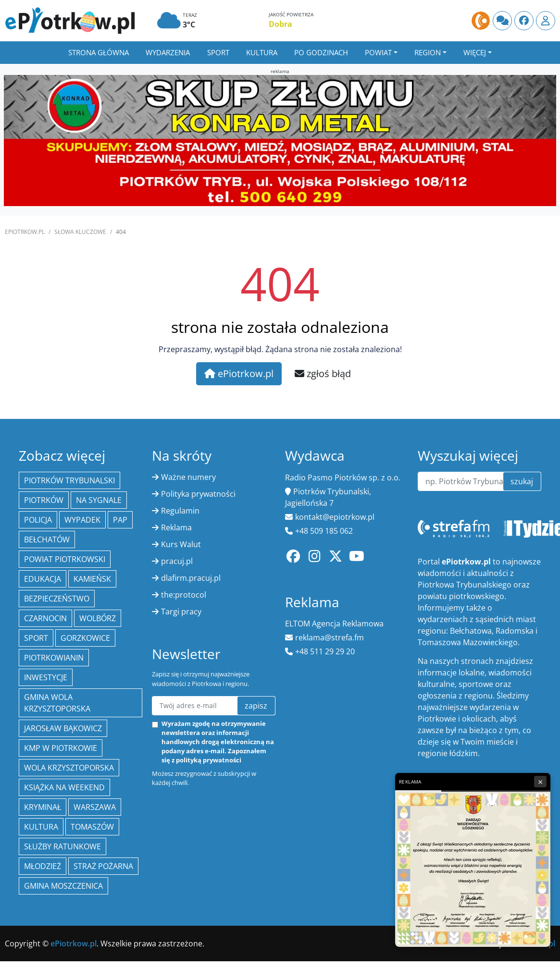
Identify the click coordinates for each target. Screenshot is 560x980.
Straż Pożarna (103, 866)
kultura (41, 827)
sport (36, 638)
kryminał (43, 807)
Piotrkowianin (54, 658)
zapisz (256, 706)
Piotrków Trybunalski (69, 480)
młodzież (43, 866)
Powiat (378, 52)
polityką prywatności (209, 760)
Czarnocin (45, 618)
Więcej (475, 52)
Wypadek (82, 520)
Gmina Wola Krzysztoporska (57, 703)
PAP (120, 520)
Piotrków (44, 500)
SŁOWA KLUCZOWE (80, 232)
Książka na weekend (64, 787)
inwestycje (46, 677)
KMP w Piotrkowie (61, 748)
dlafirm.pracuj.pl (191, 578)
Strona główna (99, 52)
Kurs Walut (181, 544)
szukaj (522, 481)
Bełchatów (47, 539)
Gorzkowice (85, 638)
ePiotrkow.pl (25, 232)
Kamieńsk (92, 579)
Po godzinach (321, 52)
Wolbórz (98, 618)
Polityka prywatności (198, 494)
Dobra (280, 24)
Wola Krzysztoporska (69, 768)
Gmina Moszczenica (63, 886)
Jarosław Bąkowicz (63, 728)
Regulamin (180, 511)
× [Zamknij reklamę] (540, 782)
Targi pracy (181, 612)
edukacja (43, 579)
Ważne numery (188, 477)
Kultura (262, 52)
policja (38, 520)
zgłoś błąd (323, 374)
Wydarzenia (168, 52)
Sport (218, 52)
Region (428, 52)
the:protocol (184, 595)
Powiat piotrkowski (65, 559)
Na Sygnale (99, 500)
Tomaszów (92, 827)
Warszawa (95, 807)
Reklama (176, 527)
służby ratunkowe (62, 846)
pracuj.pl (177, 561)
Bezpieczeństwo (57, 599)
